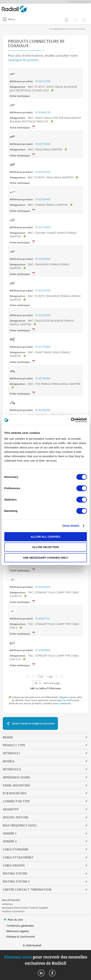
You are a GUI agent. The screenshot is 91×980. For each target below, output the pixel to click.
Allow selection (45, 547)
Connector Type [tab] (16, 801)
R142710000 (43, 227)
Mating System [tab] (15, 873)
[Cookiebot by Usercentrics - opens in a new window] (71, 420)
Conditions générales (20, 926)
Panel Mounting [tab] (16, 785)
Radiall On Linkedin (41, 973)
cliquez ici (65, 697)
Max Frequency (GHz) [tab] (20, 825)
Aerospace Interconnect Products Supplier (25, 908)
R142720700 (43, 290)
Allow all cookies (45, 537)
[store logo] (25, 9)
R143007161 (43, 618)
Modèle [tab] (9, 761)
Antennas (7, 904)
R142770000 (43, 347)
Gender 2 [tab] (10, 841)
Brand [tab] (8, 737)
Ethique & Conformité (21, 937)
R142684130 (43, 112)
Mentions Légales (18, 931)
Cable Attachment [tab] (18, 857)
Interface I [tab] (11, 753)
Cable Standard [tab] (16, 849)
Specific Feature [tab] (16, 817)
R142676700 (43, 81)
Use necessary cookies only (45, 558)
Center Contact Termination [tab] (27, 890)
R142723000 (43, 315)
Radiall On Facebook (52, 973)
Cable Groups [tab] (14, 865)
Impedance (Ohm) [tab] (16, 777)
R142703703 (43, 172)
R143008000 (43, 650)
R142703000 (43, 144)
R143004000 (43, 587)
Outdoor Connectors (13, 911)
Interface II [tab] (12, 769)
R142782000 (43, 410)
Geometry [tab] (11, 809)
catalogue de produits (23, 60)
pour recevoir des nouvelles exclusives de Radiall (45, 960)
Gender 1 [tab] (10, 833)
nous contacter (62, 703)
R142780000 (43, 378)
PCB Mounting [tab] (15, 793)
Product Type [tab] (14, 745)
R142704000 (43, 199)
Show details (71, 526)
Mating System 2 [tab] (16, 882)
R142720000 (43, 259)
